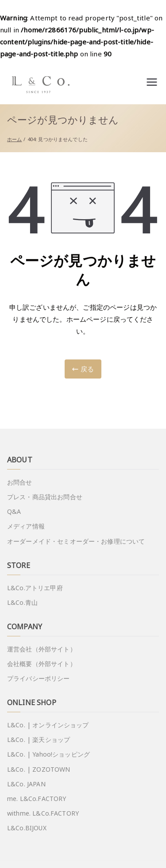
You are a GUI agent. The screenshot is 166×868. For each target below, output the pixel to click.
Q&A (14, 511)
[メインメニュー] (152, 82)
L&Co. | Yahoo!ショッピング (48, 754)
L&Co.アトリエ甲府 (35, 588)
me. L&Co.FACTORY (37, 799)
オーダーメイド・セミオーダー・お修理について (76, 541)
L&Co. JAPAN (26, 784)
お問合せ (20, 482)
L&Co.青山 (22, 602)
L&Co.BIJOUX (27, 828)
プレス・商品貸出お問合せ (45, 497)
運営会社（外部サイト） (42, 649)
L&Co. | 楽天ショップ (39, 740)
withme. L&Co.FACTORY (43, 813)
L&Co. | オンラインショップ (48, 725)
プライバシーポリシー (39, 678)
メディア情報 (26, 526)
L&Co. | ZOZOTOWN (39, 769)
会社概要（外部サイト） (42, 664)
